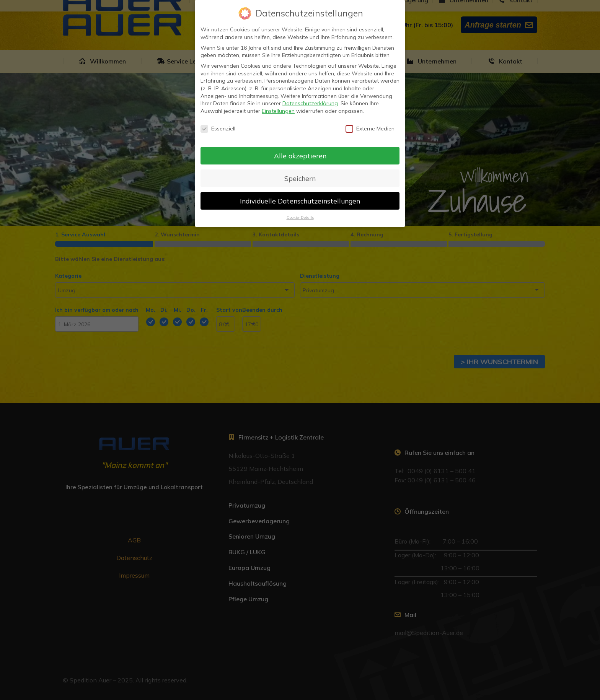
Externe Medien (370, 129)
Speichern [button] (300, 178)
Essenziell (218, 129)
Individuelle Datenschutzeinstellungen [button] (300, 201)
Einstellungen (278, 111)
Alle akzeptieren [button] (300, 156)
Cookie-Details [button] (300, 217)
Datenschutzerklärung (310, 103)
